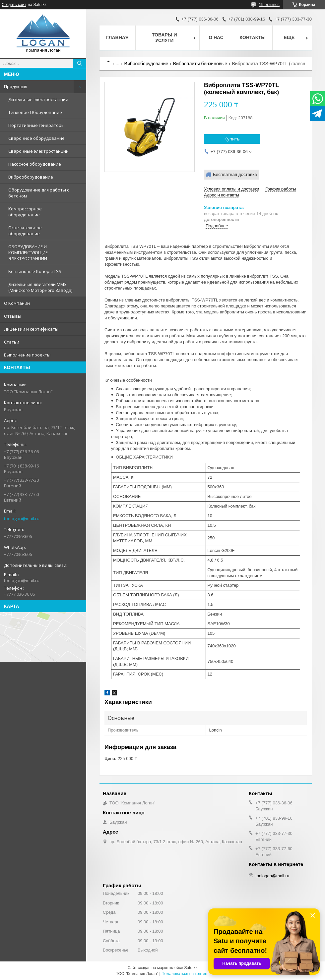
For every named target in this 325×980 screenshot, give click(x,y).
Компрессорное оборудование (25, 212)
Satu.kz (191, 968)
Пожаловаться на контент (185, 974)
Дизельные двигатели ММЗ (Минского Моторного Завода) (40, 287)
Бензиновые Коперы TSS (35, 271)
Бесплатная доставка (235, 174)
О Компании (17, 303)
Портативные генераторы (36, 125)
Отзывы (13, 316)
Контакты (253, 37)
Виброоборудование (31, 177)
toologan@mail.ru (22, 518)
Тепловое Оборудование (35, 112)
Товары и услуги (164, 38)
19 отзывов (269, 5)
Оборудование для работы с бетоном (39, 193)
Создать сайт (14, 5)
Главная (117, 37)
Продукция (16, 86)
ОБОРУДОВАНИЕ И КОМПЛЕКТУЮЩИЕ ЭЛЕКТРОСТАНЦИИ (28, 252)
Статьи (12, 342)
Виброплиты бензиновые (200, 64)
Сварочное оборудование (36, 138)
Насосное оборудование (35, 164)
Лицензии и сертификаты (31, 329)
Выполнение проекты (27, 355)
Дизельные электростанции (38, 99)
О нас (216, 37)
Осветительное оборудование (25, 231)
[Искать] (80, 63)
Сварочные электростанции (38, 151)
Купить (232, 139)
